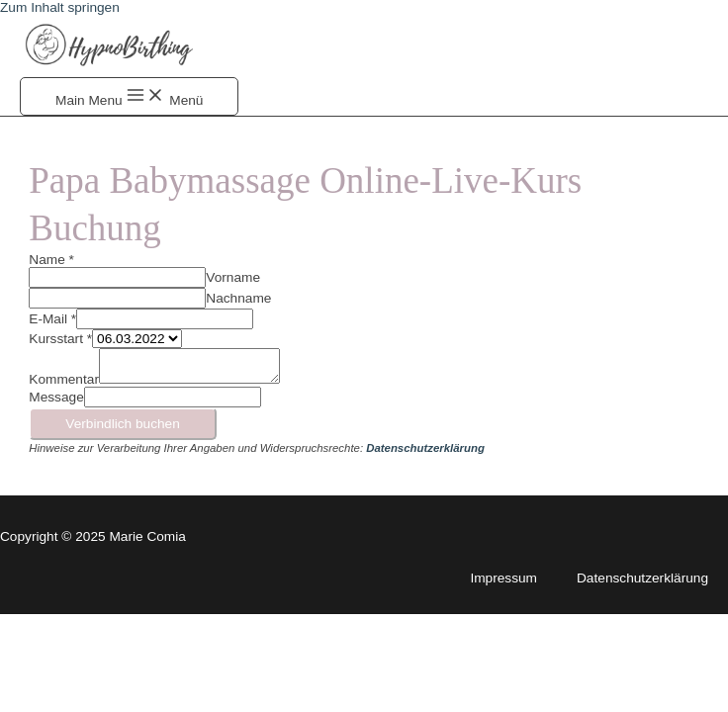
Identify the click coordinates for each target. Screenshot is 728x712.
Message (56, 397)
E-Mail (52, 319)
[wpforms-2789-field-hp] (173, 397)
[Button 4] (129, 96)
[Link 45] (425, 448)
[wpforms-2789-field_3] (117, 277)
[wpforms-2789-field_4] (165, 319)
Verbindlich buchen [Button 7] (123, 424)
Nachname (238, 298)
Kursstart (60, 339)
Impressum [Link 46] (503, 578)
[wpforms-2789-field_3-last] (117, 298)
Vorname (233, 277)
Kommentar (64, 379)
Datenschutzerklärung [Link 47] (642, 578)
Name (51, 260)
